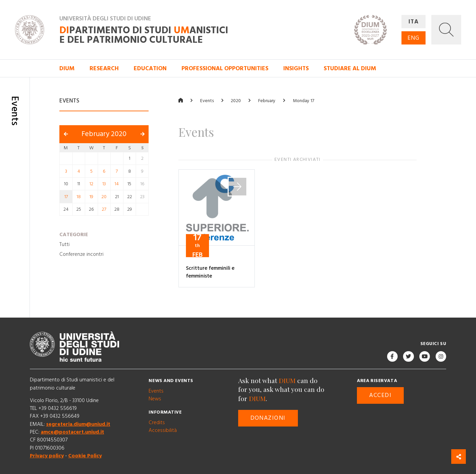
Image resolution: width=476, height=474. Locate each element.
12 (91, 184)
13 (104, 184)
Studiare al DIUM (350, 69)
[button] (446, 30)
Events (207, 101)
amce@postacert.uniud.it (72, 432)
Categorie (74, 235)
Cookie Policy (85, 456)
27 (104, 209)
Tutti (64, 244)
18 (79, 197)
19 (91, 197)
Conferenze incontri (81, 255)
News (155, 399)
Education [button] (150, 69)
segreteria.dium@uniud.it (78, 424)
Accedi (380, 395)
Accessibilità (163, 430)
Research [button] (104, 69)
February (267, 101)
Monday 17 (303, 101)
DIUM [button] (67, 69)
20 (104, 197)
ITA (414, 22)
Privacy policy (47, 456)
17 (66, 197)
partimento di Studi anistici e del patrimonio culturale (144, 35)
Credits (157, 423)
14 (117, 184)
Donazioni (268, 418)
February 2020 (104, 134)
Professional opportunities (225, 69)
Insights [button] (296, 69)
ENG (413, 38)
